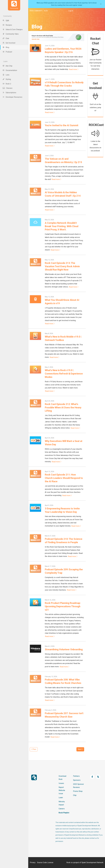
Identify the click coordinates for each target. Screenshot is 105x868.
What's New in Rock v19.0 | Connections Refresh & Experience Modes (64, 374)
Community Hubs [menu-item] (11, 34)
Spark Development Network (92, 862)
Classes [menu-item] (7, 88)
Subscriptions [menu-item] (9, 93)
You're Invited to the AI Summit (62, 125)
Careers (62, 809)
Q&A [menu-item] (6, 21)
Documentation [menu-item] (10, 70)
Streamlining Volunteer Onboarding (64, 649)
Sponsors (77, 780)
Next (80, 749)
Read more (74, 69)
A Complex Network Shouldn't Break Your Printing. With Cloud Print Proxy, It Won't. (62, 226)
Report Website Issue (62, 790)
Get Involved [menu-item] (9, 43)
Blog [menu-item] (6, 47)
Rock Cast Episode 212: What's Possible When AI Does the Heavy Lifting (63, 408)
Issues (61, 783)
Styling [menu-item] (7, 79)
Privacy (33, 862)
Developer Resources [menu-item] (12, 97)
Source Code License (45, 862)
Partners (76, 776)
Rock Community (36, 11)
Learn (61, 798)
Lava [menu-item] (6, 75)
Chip (75, 795)
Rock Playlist (64, 813)
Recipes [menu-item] (7, 25)
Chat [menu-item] (6, 38)
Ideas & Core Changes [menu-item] (13, 29)
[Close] (101, 4)
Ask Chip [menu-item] (7, 66)
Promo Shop (78, 791)
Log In (71, 11)
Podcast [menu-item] (7, 52)
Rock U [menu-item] (7, 84)
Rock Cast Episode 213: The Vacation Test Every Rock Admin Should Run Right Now (62, 266)
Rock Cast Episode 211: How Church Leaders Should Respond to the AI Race (64, 478)
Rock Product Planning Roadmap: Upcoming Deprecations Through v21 (63, 606)
